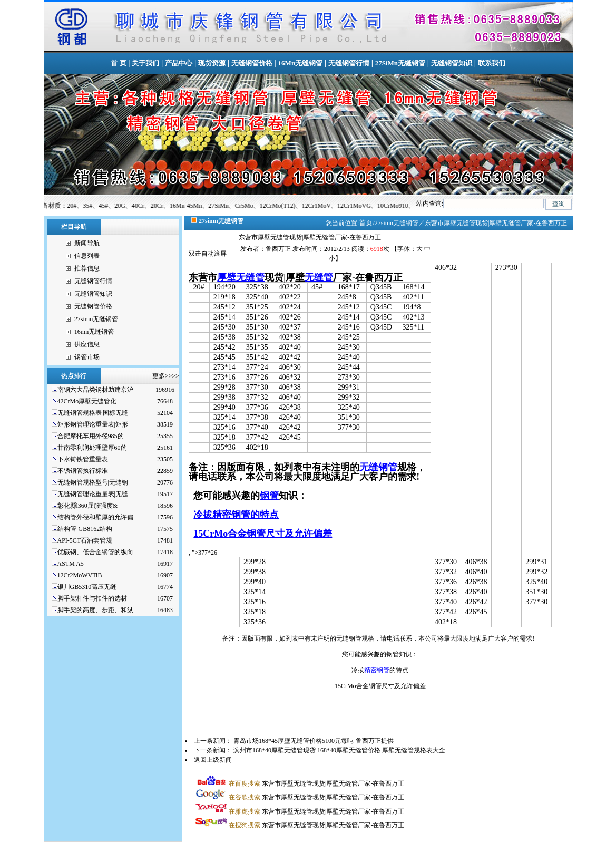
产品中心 (179, 63)
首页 (366, 223)
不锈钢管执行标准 (83, 471)
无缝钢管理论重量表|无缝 (93, 494)
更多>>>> (166, 376)
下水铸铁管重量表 (83, 459)
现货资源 (212, 63)
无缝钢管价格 (252, 63)
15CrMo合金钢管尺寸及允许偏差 (263, 534)
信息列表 (87, 256)
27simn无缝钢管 (96, 319)
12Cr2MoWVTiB (80, 575)
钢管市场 (87, 357)
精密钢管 (377, 670)
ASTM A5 (71, 564)
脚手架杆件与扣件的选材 (92, 598)
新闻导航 (87, 243)
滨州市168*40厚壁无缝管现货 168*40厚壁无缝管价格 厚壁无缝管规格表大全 (339, 750)
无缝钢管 (378, 467)
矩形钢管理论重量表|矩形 (93, 424)
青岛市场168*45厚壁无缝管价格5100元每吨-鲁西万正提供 (314, 741)
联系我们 (492, 63)
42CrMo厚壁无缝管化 (87, 401)
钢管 (269, 496)
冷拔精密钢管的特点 (236, 515)
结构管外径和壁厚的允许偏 (95, 517)
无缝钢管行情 (349, 63)
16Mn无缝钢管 (301, 63)
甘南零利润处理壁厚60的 (92, 448)
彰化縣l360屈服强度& (88, 506)
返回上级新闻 (213, 760)
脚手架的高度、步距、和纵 (95, 610)
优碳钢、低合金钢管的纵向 (95, 552)
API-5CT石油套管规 (85, 540)
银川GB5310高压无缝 (87, 587)
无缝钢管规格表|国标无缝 (93, 413)
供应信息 (87, 344)
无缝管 (319, 277)
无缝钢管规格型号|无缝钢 (93, 482)
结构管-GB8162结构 (85, 529)
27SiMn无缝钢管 (400, 63)
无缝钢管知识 (452, 63)
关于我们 (145, 63)
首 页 (118, 63)
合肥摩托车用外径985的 (91, 436)
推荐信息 (87, 268)
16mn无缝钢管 (94, 332)
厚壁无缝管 (241, 277)
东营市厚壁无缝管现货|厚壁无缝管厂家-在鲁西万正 (316, 783)
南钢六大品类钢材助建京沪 (95, 390)
